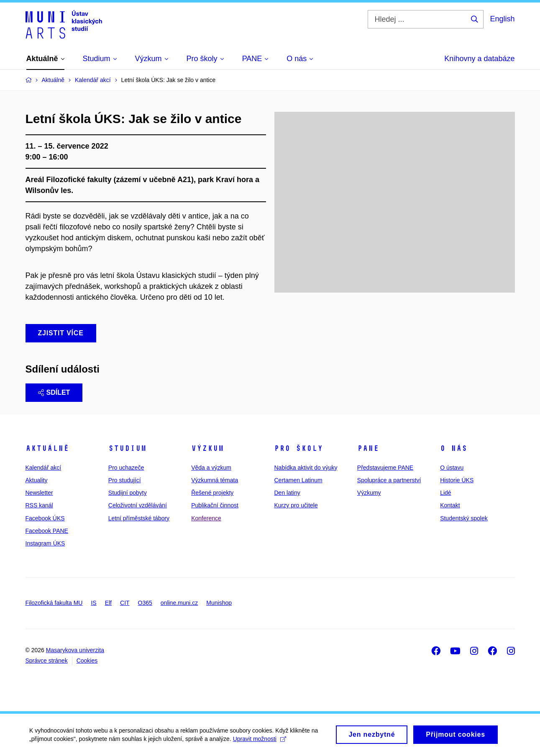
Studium (127, 448)
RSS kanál (39, 505)
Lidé (445, 493)
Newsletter (39, 493)
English (502, 19)
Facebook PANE (47, 531)
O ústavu (452, 468)
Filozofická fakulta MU (54, 603)
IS (93, 603)
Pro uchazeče (126, 468)
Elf (108, 603)
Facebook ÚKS (45, 518)
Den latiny (287, 493)
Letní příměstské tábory (139, 518)
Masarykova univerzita (75, 650)
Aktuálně (47, 448)
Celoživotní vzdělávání (138, 505)
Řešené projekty (212, 493)
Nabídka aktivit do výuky (306, 468)
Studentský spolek (464, 518)
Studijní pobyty (128, 493)
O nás (454, 448)
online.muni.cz (179, 603)
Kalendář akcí (44, 468)
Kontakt (450, 505)
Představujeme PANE (385, 468)
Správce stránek (47, 661)
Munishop (219, 603)
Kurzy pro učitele (296, 505)
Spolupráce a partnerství (389, 480)
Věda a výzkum (211, 468)
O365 (145, 603)
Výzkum (207, 448)
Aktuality (37, 480)
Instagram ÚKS (45, 543)
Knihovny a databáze (479, 59)
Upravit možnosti (260, 741)
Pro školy (298, 448)
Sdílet (54, 392)
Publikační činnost (215, 505)
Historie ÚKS (457, 480)
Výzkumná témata (215, 480)
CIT (125, 603)
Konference (206, 518)
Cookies (87, 661)
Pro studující (125, 480)
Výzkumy (369, 493)
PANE (368, 448)
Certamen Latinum (298, 480)
